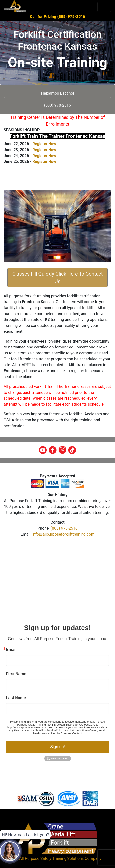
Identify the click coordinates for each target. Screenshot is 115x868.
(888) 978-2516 (64, 528)
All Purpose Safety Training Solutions (51, 859)
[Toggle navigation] (104, 7)
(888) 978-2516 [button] (57, 105)
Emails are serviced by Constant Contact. (58, 733)
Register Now (44, 144)
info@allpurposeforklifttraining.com (63, 534)
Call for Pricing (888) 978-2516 (57, 17)
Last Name (16, 698)
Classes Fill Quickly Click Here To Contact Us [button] (58, 278)
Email (11, 650)
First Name (16, 674)
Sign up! (57, 747)
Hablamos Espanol (58, 93)
